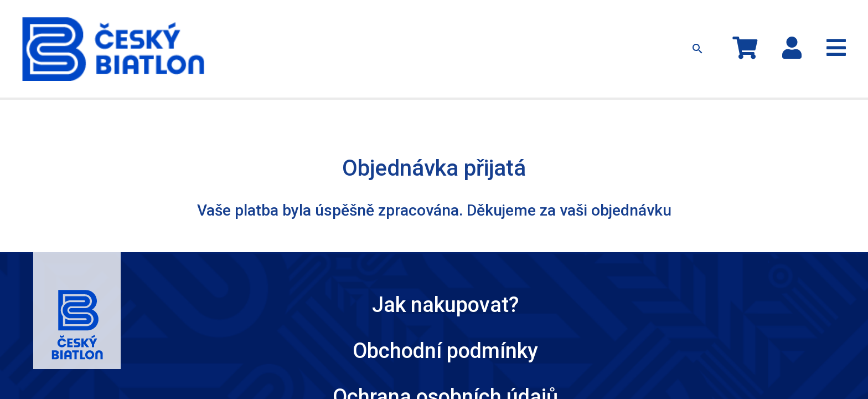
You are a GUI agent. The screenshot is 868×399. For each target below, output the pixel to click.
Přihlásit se (818, 19)
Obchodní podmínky (330, 246)
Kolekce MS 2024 (277, 24)
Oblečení (340, 24)
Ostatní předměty (440, 24)
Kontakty (582, 24)
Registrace (823, 31)
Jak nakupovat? (524, 24)
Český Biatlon (600, 246)
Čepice (382, 24)
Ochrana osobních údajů (471, 246)
